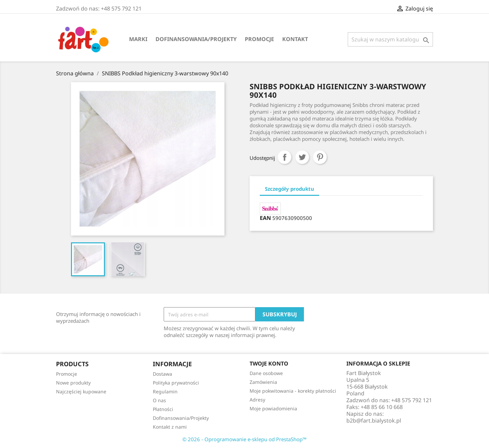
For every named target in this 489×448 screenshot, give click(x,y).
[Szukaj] (390, 39)
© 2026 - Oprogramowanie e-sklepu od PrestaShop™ (244, 439)
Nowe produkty (73, 383)
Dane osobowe (266, 373)
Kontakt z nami (170, 427)
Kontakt (295, 39)
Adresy (257, 400)
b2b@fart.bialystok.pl (374, 421)
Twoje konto (269, 363)
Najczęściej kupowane (81, 391)
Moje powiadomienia (273, 408)
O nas (159, 400)
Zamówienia (263, 382)
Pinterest (320, 157)
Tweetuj (302, 157)
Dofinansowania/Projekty (196, 39)
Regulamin (165, 391)
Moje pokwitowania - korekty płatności (293, 391)
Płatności (163, 409)
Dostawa (162, 374)
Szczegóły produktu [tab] (289, 189)
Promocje (259, 39)
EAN (265, 218)
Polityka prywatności (176, 383)
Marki (138, 39)
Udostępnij (285, 157)
